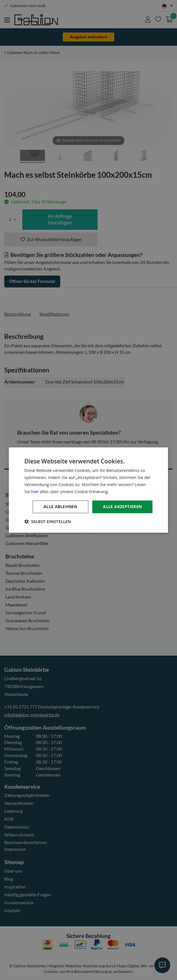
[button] (48, 522)
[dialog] (88, 490)
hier (35, 491)
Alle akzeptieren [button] (122, 507)
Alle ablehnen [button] (60, 507)
